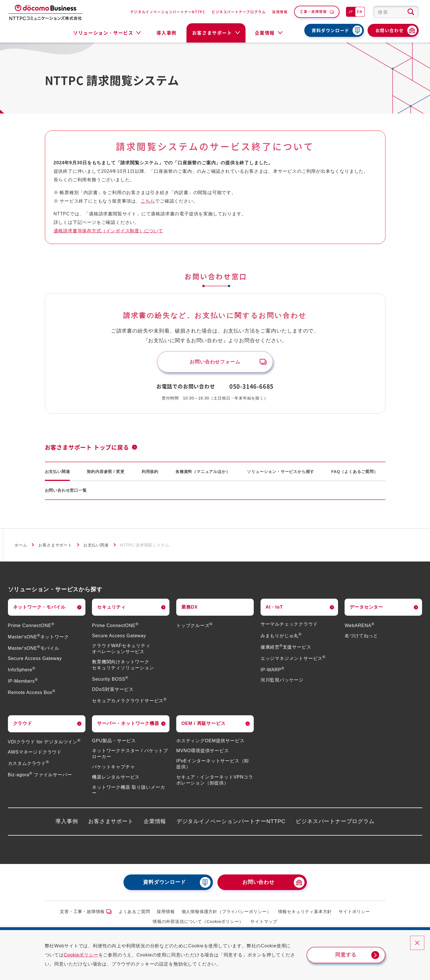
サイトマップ (264, 923)
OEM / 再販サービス (203, 725)
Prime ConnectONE (31, 627)
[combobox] (396, 12)
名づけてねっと (361, 637)
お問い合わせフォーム (215, 362)
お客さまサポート (55, 546)
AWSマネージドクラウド (35, 753)
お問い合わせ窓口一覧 (66, 491)
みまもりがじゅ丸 (281, 637)
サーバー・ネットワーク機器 (128, 725)
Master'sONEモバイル (34, 649)
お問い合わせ (390, 30)
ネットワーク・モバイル (39, 608)
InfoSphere (22, 671)
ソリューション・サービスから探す (281, 473)
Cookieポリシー (86, 955)
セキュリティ (111, 608)
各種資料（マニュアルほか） (203, 473)
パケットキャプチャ (113, 768)
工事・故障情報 (313, 11)
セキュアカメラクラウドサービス (129, 702)
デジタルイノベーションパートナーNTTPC (168, 12)
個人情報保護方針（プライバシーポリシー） (226, 913)
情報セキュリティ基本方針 (305, 913)
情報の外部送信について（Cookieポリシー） (198, 923)
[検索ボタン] (411, 12)
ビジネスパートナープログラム (239, 12)
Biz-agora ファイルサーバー (40, 776)
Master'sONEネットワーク (38, 638)
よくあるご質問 (134, 913)
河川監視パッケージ (282, 681)
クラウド (23, 725)
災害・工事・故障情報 (82, 913)
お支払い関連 (57, 473)
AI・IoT (274, 608)
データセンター (366, 608)
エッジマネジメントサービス (293, 660)
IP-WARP (272, 671)
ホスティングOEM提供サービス (210, 742)
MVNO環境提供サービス (203, 752)
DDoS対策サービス (113, 690)
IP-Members (23, 682)
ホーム (21, 546)
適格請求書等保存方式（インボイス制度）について (108, 231)
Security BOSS (110, 680)
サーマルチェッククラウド (289, 625)
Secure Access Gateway (35, 660)
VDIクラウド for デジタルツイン (44, 743)
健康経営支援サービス (286, 648)
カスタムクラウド (29, 765)
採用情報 (280, 12)
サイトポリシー (354, 913)
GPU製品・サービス (114, 742)
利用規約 (150, 473)
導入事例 (166, 33)
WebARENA (359, 627)
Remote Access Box (32, 694)
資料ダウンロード (331, 30)
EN (360, 11)
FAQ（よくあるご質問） (355, 473)
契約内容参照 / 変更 (106, 473)
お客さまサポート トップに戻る (87, 448)
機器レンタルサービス (116, 778)
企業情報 (155, 823)
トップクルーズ (194, 627)
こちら (148, 201)
